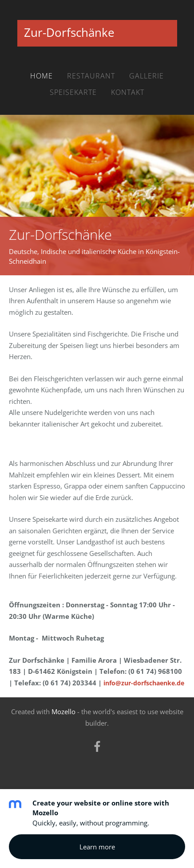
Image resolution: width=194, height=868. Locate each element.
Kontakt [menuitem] (128, 92)
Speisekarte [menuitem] (73, 92)
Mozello (63, 712)
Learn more (97, 847)
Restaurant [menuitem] (91, 76)
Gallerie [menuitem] (146, 76)
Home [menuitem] (42, 76)
